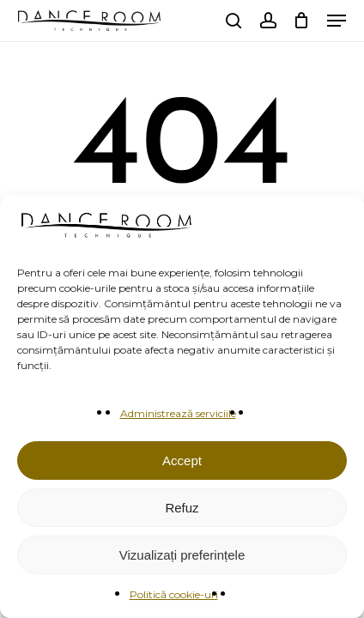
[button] (337, 21)
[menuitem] (202, 21)
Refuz (182, 508)
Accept (182, 460)
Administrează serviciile (178, 413)
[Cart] (302, 21)
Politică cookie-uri (174, 594)
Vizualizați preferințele (182, 555)
